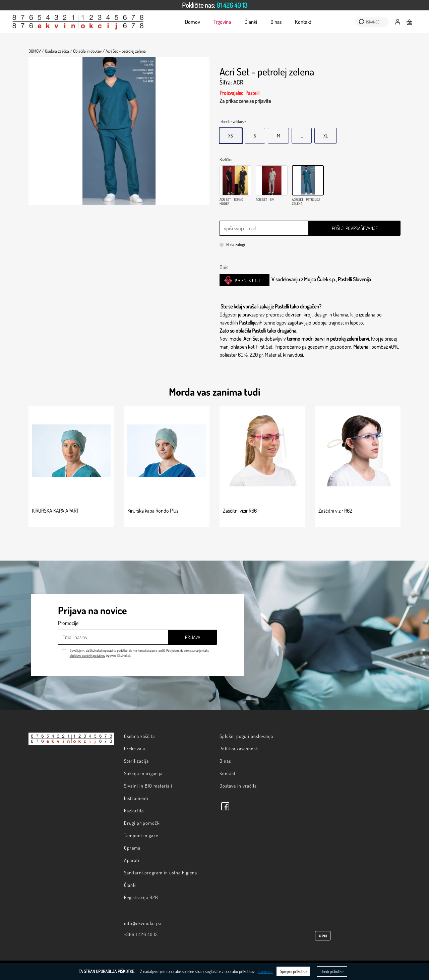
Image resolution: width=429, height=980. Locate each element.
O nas (276, 22)
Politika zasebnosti (239, 748)
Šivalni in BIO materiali (148, 786)
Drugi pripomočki (142, 823)
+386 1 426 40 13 (141, 934)
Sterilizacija (136, 761)
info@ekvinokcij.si (143, 923)
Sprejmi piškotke (293, 971)
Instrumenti (136, 798)
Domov (193, 22)
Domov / (36, 51)
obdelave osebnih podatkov (87, 655)
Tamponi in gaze (141, 835)
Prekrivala (135, 748)
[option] (214, 5)
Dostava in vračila (238, 786)
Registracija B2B (141, 897)
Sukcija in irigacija (143, 773)
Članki (251, 22)
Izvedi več (265, 971)
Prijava (193, 637)
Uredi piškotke (332, 971)
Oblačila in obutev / (89, 51)
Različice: (226, 159)
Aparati (132, 860)
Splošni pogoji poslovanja (246, 736)
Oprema (132, 848)
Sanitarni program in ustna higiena (161, 873)
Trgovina (222, 22)
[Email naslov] (113, 637)
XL (326, 136)
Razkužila (134, 811)
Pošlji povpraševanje (355, 228)
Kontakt (303, 22)
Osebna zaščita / (58, 51)
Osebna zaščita (139, 736)
